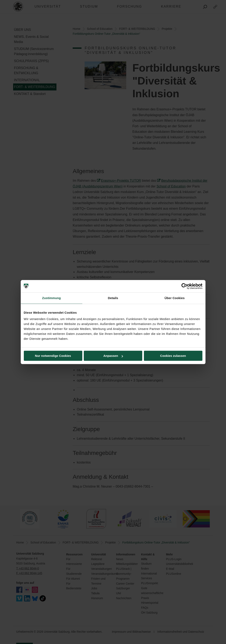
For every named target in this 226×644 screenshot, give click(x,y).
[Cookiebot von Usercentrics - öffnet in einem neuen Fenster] (184, 286)
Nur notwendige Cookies (53, 356)
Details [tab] (113, 298)
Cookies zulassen (173, 356)
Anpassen (113, 356)
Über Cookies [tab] (175, 298)
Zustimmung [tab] (51, 298)
